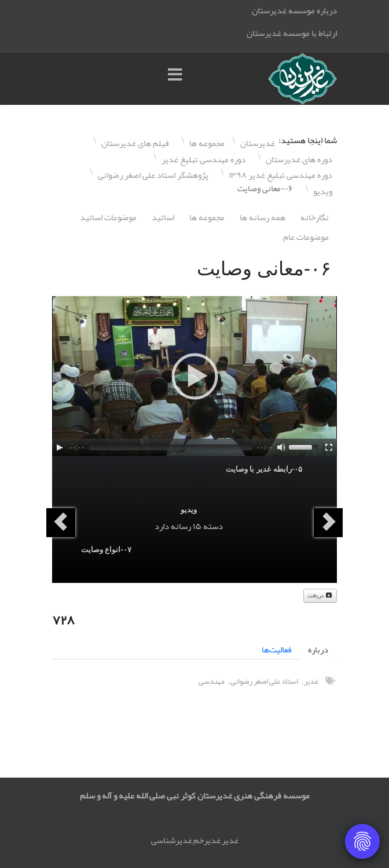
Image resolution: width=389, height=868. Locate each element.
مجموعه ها (207, 217)
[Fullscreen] (329, 447)
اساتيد (163, 217)
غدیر (311, 681)
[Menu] (178, 79)
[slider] (170, 447)
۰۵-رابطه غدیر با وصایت (264, 469)
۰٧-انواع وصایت (106, 550)
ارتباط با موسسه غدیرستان (292, 33)
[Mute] (281, 447)
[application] (195, 376)
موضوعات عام (306, 237)
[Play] (60, 447)
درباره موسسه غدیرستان (294, 10)
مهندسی (212, 681)
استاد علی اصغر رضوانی (264, 681)
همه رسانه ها (263, 217)
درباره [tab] (318, 650)
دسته (213, 526)
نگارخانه (315, 217)
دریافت (320, 596)
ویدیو (189, 510)
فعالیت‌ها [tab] (277, 650)
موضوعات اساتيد (108, 217)
